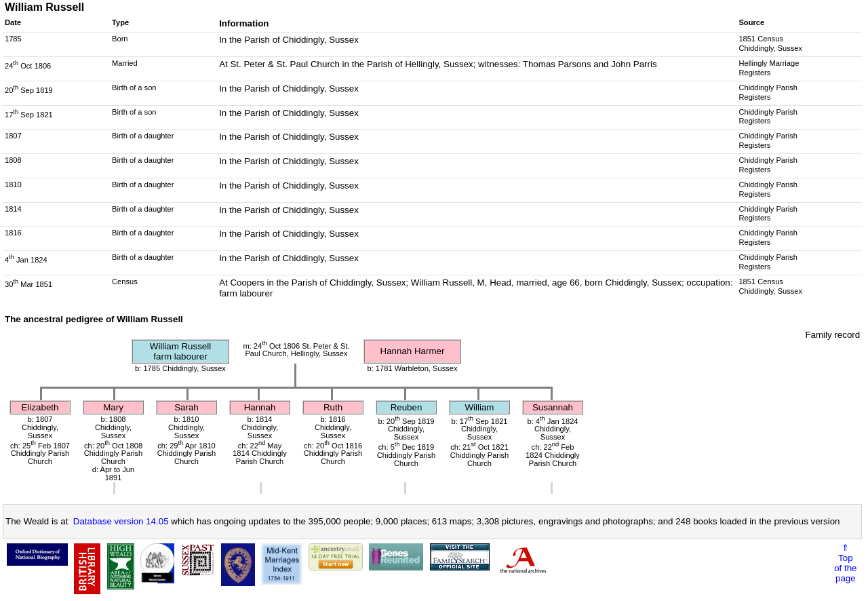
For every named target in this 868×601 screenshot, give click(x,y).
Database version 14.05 (121, 521)
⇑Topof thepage (845, 563)
